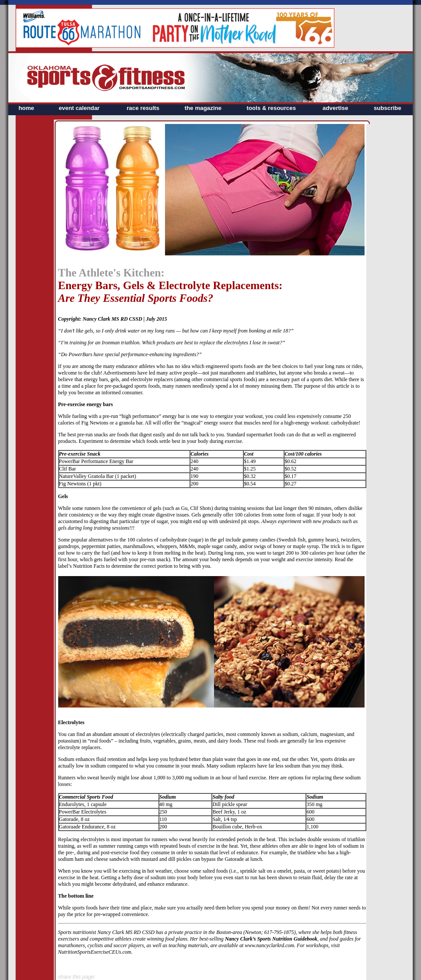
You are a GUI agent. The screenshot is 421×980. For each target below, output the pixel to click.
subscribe (388, 108)
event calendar (79, 108)
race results (143, 108)
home (26, 108)
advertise (335, 108)
